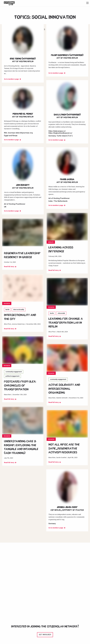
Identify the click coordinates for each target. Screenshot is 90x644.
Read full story (54, 270)
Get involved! (45, 635)
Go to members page (11, 79)
